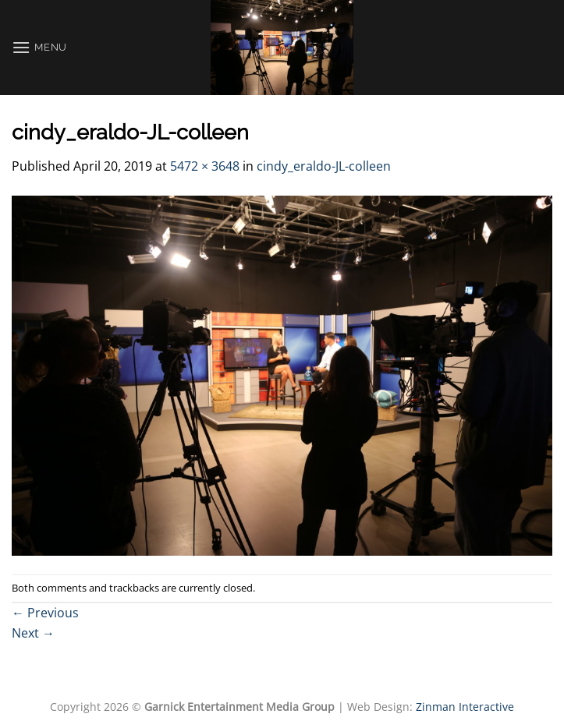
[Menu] (39, 47)
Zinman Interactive (465, 707)
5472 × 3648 (205, 166)
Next (33, 633)
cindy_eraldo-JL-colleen (324, 166)
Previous (45, 613)
